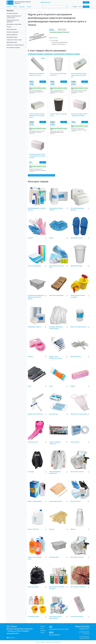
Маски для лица (54, 414)
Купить (62, 30)
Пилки (30, 386)
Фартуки (73, 529)
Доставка (22, 7)
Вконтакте (11, 638)
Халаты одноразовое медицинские (55, 473)
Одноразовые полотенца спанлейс (56, 209)
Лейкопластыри (75, 442)
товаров (77, 7)
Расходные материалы (12, 13)
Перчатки (9, 27)
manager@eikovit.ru (84, 629)
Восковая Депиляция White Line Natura (57, 588)
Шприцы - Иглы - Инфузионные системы (56, 357)
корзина (86, 7)
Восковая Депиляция (12, 42)
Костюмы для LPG (33, 442)
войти (86, 2)
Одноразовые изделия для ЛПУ (57, 267)
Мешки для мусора (33, 587)
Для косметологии (70, 54)
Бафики (73, 386)
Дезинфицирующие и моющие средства (36, 209)
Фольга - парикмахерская (35, 501)
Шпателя (52, 529)
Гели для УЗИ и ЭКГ (33, 529)
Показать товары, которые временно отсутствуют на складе (41, 175)
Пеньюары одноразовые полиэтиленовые (56, 328)
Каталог (9, 7)
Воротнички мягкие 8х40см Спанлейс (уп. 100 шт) (37, 74)
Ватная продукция (76, 356)
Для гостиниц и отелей (77, 472)
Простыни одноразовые (13, 32)
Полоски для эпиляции (77, 617)
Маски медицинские (12, 29)
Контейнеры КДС (54, 557)
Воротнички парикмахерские (59, 54)
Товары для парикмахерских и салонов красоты (14, 17)
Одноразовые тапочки (77, 238)
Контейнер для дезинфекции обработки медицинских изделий (36, 297)
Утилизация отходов (33, 617)
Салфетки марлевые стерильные (55, 443)
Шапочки (30, 356)
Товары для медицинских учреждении (13, 21)
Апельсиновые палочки (56, 501)
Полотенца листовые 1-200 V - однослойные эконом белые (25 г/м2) (37, 156)
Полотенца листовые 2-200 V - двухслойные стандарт (79, 115)
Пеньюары (31, 472)
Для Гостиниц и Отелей (77, 557)
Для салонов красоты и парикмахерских (36, 54)
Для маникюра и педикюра (13, 48)
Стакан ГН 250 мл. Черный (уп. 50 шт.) (59, 115)
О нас (15, 7)
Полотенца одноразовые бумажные (77, 209)
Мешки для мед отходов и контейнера (78, 296)
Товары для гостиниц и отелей (14, 40)
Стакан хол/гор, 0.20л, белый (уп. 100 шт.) (58, 74)
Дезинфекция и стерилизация (14, 24)
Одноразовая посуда (12, 37)
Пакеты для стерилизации (56, 295)
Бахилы (51, 238)
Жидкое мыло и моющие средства (15, 45)
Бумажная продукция (12, 35)
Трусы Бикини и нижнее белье (79, 414)
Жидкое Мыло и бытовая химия (35, 558)
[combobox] (55, 7)
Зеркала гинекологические (35, 414)
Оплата (29, 7)
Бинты (51, 386)
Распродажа (77, 54)
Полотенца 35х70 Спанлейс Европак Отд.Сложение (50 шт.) (79, 75)
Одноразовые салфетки (34, 327)
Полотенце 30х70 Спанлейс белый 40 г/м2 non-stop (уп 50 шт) (37, 116)
